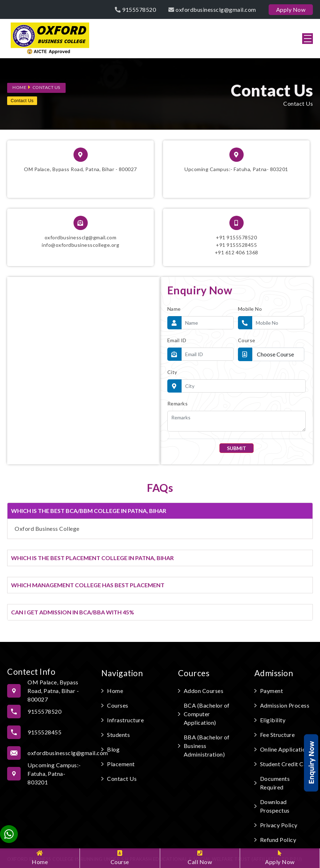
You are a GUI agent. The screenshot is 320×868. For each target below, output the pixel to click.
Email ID (177, 340)
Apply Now (280, 858)
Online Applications (286, 749)
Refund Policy (278, 840)
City (172, 372)
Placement (121, 764)
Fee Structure (278, 735)
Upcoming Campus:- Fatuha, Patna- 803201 (236, 160)
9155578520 (135, 9)
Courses (118, 705)
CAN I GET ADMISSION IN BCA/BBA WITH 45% (73, 612)
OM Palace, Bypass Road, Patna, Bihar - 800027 (80, 160)
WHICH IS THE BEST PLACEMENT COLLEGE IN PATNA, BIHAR (92, 558)
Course (120, 858)
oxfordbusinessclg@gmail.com (212, 9)
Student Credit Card (286, 764)
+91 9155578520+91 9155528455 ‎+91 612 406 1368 (237, 236)
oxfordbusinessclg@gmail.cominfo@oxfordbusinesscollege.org (80, 232)
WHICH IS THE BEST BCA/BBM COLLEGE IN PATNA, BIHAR (89, 511)
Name (174, 309)
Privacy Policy (279, 825)
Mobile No (250, 309)
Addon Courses (204, 691)
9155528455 (44, 732)
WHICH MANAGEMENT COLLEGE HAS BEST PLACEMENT (88, 585)
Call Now (200, 858)
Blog (113, 749)
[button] (308, 39)
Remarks (178, 403)
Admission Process (285, 705)
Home (40, 858)
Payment (272, 691)
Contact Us (46, 87)
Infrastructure (125, 720)
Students (118, 735)
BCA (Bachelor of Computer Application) (207, 714)
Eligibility (273, 720)
